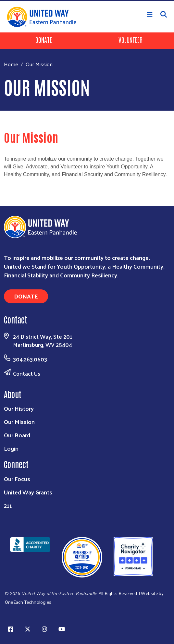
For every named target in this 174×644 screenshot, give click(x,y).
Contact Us (27, 373)
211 (8, 505)
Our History (19, 408)
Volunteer (130, 40)
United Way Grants (28, 492)
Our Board (17, 435)
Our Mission (19, 422)
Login (11, 448)
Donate (44, 40)
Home (11, 64)
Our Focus (17, 479)
